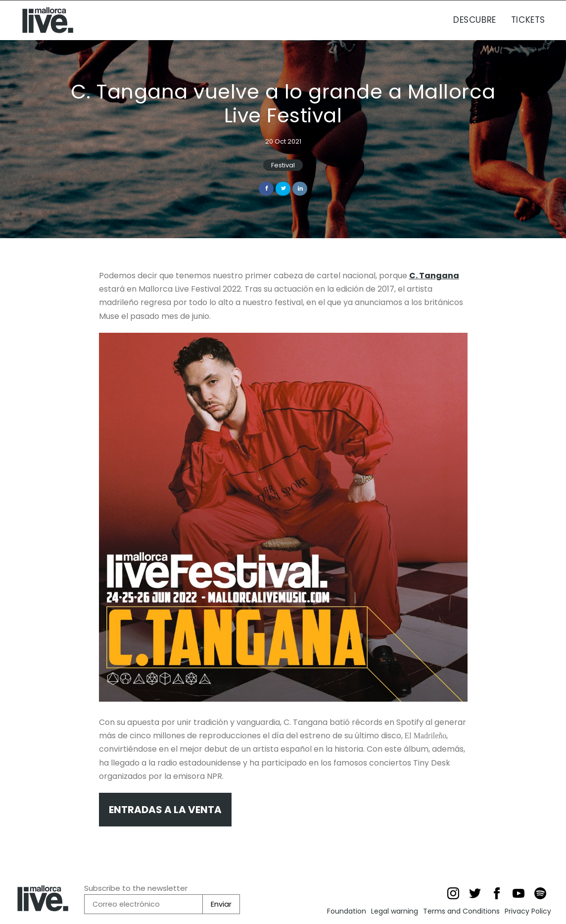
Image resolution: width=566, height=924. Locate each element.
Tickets (528, 20)
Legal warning (395, 911)
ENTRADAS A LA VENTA (165, 810)
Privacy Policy (528, 911)
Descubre (475, 20)
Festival (283, 165)
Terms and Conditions (461, 911)
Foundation (347, 911)
